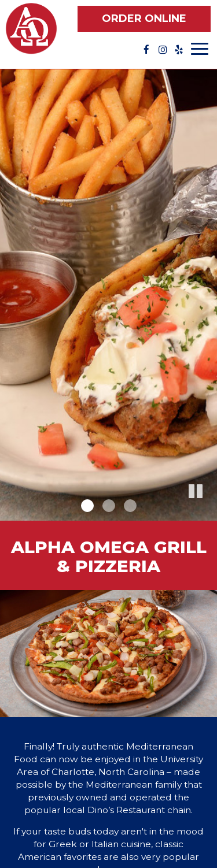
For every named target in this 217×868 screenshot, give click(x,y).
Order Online (144, 18)
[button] (208, 512)
